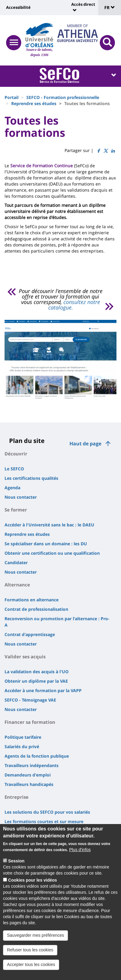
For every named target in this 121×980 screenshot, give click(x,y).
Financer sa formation (30, 722)
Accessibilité (18, 7)
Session (16, 861)
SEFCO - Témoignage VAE (30, 700)
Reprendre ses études (34, 103)
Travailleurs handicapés (29, 784)
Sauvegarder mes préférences (35, 935)
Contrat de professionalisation (36, 609)
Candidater (16, 563)
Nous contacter (21, 497)
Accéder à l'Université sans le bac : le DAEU (49, 525)
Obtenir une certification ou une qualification (52, 553)
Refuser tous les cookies (30, 950)
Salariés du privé (22, 746)
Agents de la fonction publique (37, 756)
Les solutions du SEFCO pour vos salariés (47, 812)
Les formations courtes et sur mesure (44, 821)
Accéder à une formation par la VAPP (43, 690)
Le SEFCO (14, 469)
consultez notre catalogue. (74, 305)
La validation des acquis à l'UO (37, 672)
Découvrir (16, 454)
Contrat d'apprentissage (30, 634)
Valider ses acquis (25, 656)
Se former (16, 510)
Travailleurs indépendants (32, 765)
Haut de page (85, 444)
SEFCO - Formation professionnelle (63, 97)
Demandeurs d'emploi (28, 775)
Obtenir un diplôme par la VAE (36, 681)
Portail (12, 97)
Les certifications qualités (31, 478)
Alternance (17, 585)
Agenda (12, 488)
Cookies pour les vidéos (33, 880)
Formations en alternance (32, 600)
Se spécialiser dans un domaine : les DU (46, 544)
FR (110, 7)
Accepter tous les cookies (31, 964)
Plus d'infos (80, 850)
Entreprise (17, 797)
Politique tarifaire (23, 737)
